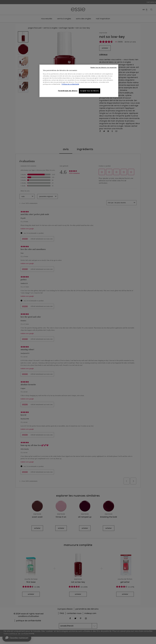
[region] (79, 81)
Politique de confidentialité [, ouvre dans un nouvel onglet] (70, 84)
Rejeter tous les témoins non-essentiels (104, 68)
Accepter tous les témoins (90, 91)
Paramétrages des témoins (68, 91)
